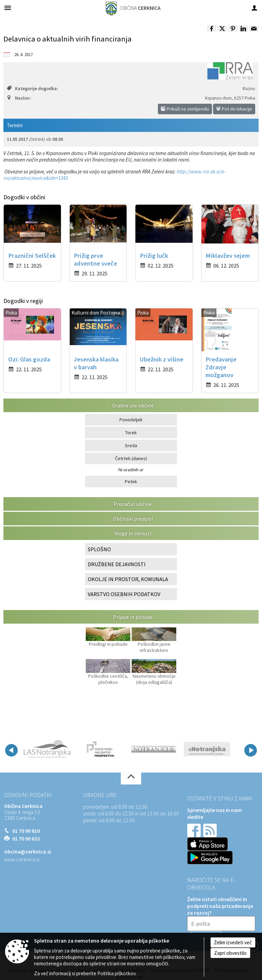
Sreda (131, 445)
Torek (131, 433)
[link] (212, 29)
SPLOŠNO (99, 549)
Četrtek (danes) (131, 458)
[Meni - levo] (8, 8)
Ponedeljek (131, 420)
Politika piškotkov (116, 973)
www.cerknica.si (22, 859)
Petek (131, 481)
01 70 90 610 (26, 831)
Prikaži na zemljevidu (185, 109)
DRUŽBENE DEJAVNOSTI (117, 564)
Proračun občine (133, 504)
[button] (11, 750)
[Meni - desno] (254, 8)
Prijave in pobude (133, 617)
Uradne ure (100, 795)
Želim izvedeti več (233, 942)
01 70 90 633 (26, 839)
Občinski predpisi (133, 519)
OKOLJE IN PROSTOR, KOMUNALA (128, 579)
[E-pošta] (221, 924)
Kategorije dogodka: (32, 89)
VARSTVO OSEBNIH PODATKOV (124, 594)
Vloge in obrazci (133, 533)
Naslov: (19, 98)
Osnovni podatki (28, 795)
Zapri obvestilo (230, 953)
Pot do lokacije (234, 109)
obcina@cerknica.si (28, 851)
